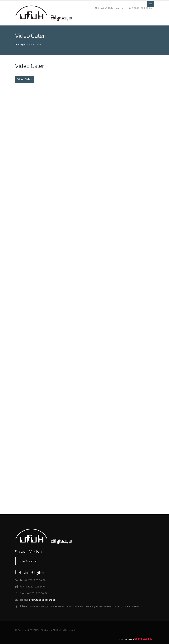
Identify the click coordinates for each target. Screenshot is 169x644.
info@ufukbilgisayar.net (42, 600)
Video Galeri (25, 79)
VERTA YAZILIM (144, 639)
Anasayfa (20, 44)
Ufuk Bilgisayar (28, 561)
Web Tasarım (127, 639)
